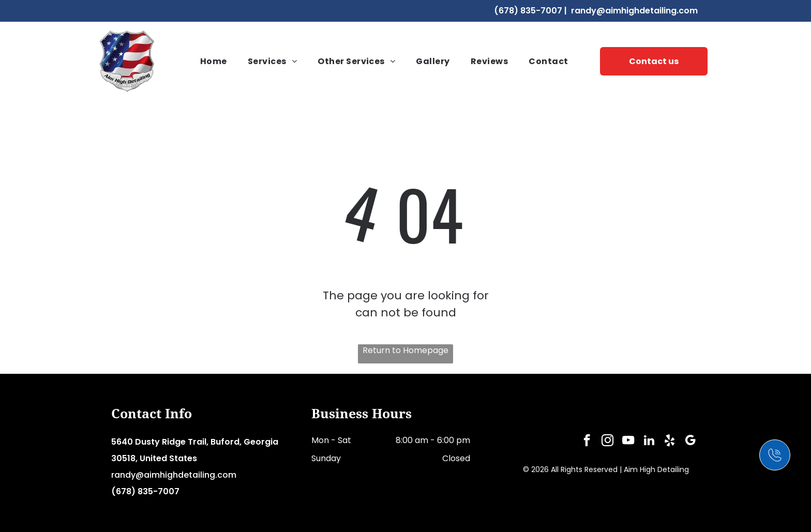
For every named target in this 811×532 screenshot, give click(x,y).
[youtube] (628, 442)
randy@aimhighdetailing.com (634, 11)
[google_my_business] (690, 442)
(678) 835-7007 (528, 11)
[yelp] (670, 442)
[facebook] (587, 442)
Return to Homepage (405, 350)
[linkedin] (649, 442)
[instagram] (607, 442)
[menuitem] (214, 61)
